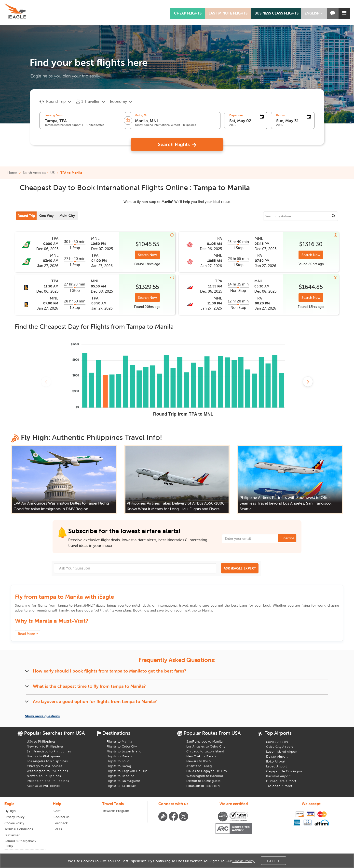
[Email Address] (259, 539)
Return (281, 115)
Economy (118, 101)
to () (76, 605)
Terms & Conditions (19, 829)
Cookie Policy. (244, 861)
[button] (314, 13)
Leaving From (54, 115)
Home (14, 173)
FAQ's (58, 829)
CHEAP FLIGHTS (188, 13)
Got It (273, 861)
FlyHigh (10, 811)
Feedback (61, 823)
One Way (46, 216)
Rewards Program (116, 811)
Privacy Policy (14, 817)
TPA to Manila (71, 173)
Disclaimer (12, 835)
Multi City (67, 216)
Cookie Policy (14, 823)
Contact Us (61, 817)
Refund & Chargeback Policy (20, 843)
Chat (57, 811)
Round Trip (26, 216)
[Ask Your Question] (135, 568)
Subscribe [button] (287, 538)
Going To (141, 115)
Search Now (147, 255)
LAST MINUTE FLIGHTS (228, 13)
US (53, 173)
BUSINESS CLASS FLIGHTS (277, 13)
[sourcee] (301, 216)
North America (34, 173)
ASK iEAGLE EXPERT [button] (240, 568)
